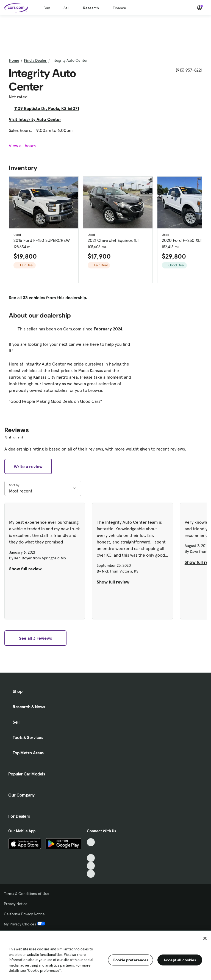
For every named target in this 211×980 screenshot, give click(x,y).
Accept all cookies (180, 960)
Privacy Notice (16, 904)
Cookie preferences (131, 960)
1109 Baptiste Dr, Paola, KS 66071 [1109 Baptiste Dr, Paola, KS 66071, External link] (49, 108)
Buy (47, 8)
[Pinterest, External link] (91, 874)
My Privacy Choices (25, 924)
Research (91, 8)
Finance (119, 8)
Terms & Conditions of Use (26, 894)
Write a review (28, 466)
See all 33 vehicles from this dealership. (48, 298)
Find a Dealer (35, 60)
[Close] (205, 938)
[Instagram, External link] (91, 866)
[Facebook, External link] (91, 850)
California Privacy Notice (24, 914)
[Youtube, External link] (91, 858)
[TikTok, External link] (91, 842)
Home (14, 60)
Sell (66, 8)
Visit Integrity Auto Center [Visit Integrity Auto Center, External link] (37, 119)
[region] (105, 955)
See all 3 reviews (35, 638)
